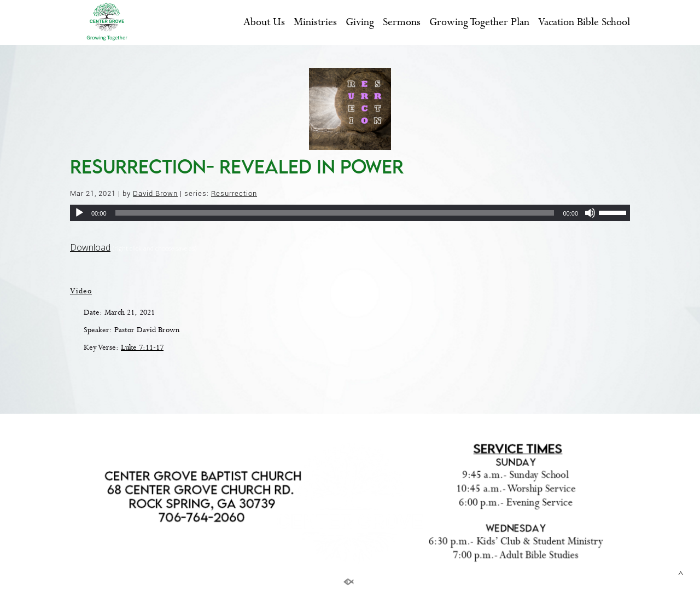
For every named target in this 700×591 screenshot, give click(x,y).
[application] (350, 213)
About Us (264, 23)
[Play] (79, 213)
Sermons (402, 23)
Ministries (315, 23)
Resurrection (234, 193)
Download (90, 247)
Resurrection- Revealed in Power (237, 166)
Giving (360, 23)
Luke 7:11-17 (142, 347)
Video (81, 291)
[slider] (335, 213)
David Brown (155, 193)
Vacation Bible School (584, 23)
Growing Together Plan (479, 23)
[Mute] (590, 213)
